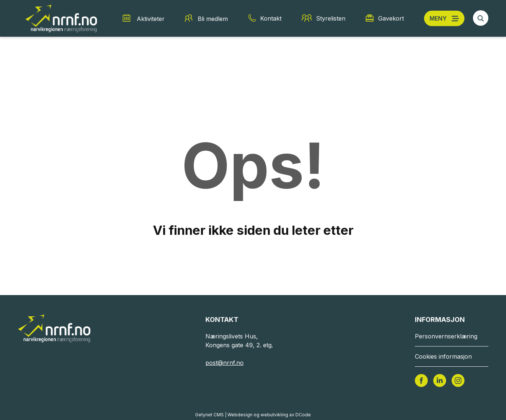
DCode (303, 415)
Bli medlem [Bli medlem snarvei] (213, 19)
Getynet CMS (209, 415)
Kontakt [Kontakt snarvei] (271, 18)
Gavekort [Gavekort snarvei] (391, 18)
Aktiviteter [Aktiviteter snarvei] (151, 19)
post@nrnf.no (225, 363)
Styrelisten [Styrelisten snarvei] (331, 18)
